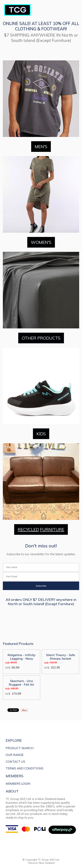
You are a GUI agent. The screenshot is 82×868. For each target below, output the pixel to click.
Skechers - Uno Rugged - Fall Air (22, 683)
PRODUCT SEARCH (20, 748)
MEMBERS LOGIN (18, 784)
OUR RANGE (15, 755)
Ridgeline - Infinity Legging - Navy (22, 657)
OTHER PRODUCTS (41, 338)
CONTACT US (15, 762)
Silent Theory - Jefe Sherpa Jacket (61, 657)
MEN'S (41, 147)
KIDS (41, 434)
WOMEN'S (41, 242)
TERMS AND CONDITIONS (25, 768)
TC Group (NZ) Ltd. (49, 860)
